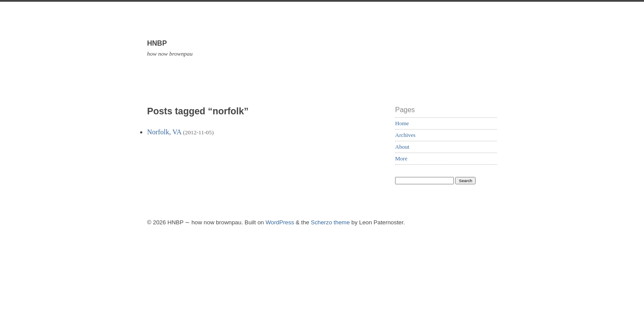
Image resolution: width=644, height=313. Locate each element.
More (401, 158)
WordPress (280, 222)
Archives (405, 135)
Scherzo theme (330, 222)
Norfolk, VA (164, 132)
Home (402, 123)
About (402, 147)
